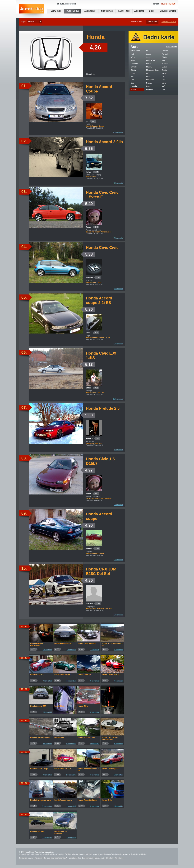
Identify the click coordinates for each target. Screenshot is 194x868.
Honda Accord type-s (63, 800)
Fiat (132, 76)
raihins (89, 549)
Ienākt (156, 4)
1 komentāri (119, 450)
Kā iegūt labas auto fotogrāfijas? (56, 858)
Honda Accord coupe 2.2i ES (99, 300)
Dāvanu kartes (100, 858)
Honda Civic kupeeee (111, 769)
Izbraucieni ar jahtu (26, 858)
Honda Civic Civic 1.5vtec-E (102, 195)
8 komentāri (119, 289)
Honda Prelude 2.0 (103, 408)
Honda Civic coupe (62, 675)
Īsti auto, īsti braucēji (66, 4)
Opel (148, 86)
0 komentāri (119, 183)
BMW (133, 60)
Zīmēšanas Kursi (75, 858)
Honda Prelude (108, 706)
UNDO (89, 333)
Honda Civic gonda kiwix (41, 800)
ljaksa (89, 172)
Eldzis (89, 388)
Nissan (149, 83)
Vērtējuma (152, 22)
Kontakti (110, 858)
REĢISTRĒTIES (168, 4)
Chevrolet (134, 64)
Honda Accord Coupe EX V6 (88, 770)
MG (148, 73)
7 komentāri (47, 650)
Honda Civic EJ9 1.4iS (101, 355)
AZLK (133, 57)
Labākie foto (124, 11)
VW (163, 86)
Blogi (152, 11)
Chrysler (134, 67)
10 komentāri (118, 132)
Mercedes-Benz (152, 70)
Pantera (89, 438)
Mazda (149, 67)
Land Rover (151, 60)
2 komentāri (71, 650)
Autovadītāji (90, 11)
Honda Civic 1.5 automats (61, 832)
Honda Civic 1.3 (37, 675)
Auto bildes (32, 11)
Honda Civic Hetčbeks (87, 643)
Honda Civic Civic (102, 247)
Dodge (133, 73)
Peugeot (150, 89)
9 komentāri (71, 681)
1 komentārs (71, 744)
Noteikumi (39, 858)
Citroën (133, 70)
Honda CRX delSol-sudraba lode (110, 738)
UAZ (164, 76)
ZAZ (164, 89)
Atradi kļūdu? (88, 858)
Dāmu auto (56, 11)
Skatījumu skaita (169, 22)
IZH (148, 51)
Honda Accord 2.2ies (87, 737)
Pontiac (165, 51)
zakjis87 (89, 278)
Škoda (164, 70)
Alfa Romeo (135, 51)
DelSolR (89, 604)
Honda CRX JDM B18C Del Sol (101, 571)
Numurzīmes (107, 11)
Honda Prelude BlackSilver (37, 644)
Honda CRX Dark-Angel (40, 737)
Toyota (164, 73)
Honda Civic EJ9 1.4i (110, 675)
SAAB (164, 57)
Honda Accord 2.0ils (104, 142)
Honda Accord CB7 (38, 706)
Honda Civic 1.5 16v (62, 769)
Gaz (132, 83)
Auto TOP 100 (73, 11)
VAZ (164, 80)
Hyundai (134, 86)
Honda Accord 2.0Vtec (87, 800)
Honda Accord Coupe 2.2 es (112, 644)
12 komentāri (118, 399)
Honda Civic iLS (85, 675)
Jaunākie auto (171, 47)
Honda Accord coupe (99, 516)
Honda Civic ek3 (37, 831)
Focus (89, 227)
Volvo (164, 83)
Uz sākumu (119, 858)
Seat (164, 60)
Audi (132, 54)
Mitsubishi (150, 80)
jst (87, 121)
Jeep (148, 57)
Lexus (149, 64)
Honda (133, 89)
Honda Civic (59, 706)
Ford (132, 80)
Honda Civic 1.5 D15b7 (100, 461)
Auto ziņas (139, 11)
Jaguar (149, 54)
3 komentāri (119, 238)
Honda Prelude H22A (63, 643)
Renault (165, 54)
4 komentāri (119, 681)
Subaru (165, 64)
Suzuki (164, 67)
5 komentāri (119, 344)
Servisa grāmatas (168, 11)
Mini (148, 76)
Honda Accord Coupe (99, 89)
